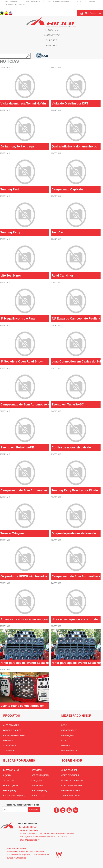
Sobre (92, 2)
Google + (76, 810)
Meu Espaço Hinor (93, 13)
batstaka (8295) (11, 770)
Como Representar (72, 785)
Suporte (51, 40)
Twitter (63, 810)
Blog (79, 2)
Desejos (66, 746)
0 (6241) (7, 775)
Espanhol (6, 13)
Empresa (51, 46)
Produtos (51, 30)
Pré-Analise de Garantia (15, 5)
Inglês (11, 13)
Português (2, 13)
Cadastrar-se (69, 730)
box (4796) (37, 770)
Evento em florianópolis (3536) (43, 786)
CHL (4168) (37, 780)
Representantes (71, 791)
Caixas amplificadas (14, 735)
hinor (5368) (10, 791)
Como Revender (32, 2)
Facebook (56, 810)
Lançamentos (51, 35)
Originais (8, 741)
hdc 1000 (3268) (39, 791)
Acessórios (10, 746)
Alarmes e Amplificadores (12, 751)
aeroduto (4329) (40, 775)
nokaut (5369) (10, 785)
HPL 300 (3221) (38, 796)
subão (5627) (10, 780)
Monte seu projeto (72, 780)
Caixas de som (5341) (14, 796)
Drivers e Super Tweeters (12, 731)
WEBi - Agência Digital (59, 855)
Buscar (28, 56)
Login (64, 725)
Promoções (68, 735)
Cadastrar (34, 810)
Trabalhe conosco (72, 796)
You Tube (69, 810)
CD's (64, 741)
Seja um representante (58, 2)
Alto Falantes (11, 725)
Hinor (52, 22)
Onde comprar (11, 2)
